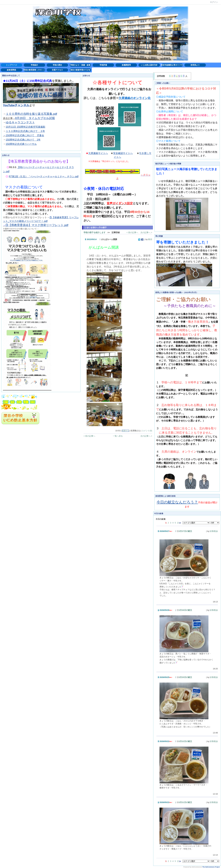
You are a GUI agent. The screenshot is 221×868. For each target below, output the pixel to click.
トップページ (11, 65)
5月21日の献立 (184, 802)
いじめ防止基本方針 (149, 65)
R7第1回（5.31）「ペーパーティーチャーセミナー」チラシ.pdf (44, 176)
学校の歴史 (57, 65)
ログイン (214, 2)
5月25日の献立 (184, 677)
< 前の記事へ (132, 232)
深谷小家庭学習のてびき (80, 70)
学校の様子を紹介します (95, 232)
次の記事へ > (146, 232)
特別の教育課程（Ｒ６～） (34, 70)
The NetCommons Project (211, 867)
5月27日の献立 (184, 531)
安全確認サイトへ (123, 153)
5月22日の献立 (184, 741)
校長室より (195, 65)
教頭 (150, 239)
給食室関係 (11, 70)
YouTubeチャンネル (16, 105)
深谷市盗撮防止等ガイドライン (172, 65)
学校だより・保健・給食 (80, 65)
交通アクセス (57, 70)
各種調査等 (126, 65)
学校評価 (103, 65)
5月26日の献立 (184, 610)
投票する (125, 431)
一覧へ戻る (118, 436)
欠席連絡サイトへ (98, 153)
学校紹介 (34, 65)
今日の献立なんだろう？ (177, 502)
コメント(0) (147, 431)
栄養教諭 (214, 531)
